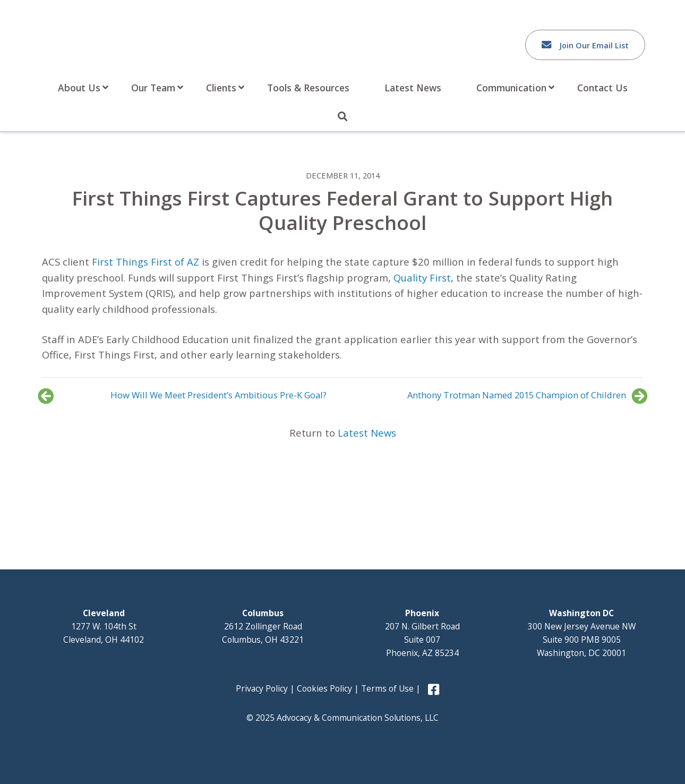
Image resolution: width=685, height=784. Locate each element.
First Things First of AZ (145, 262)
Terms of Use (387, 688)
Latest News (367, 433)
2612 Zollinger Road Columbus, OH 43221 (263, 626)
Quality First (422, 278)
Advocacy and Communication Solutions (129, 41)
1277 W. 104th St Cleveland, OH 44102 (104, 626)
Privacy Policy (262, 688)
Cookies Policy (324, 688)
